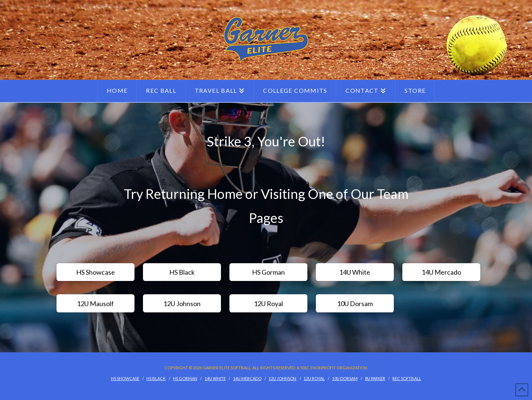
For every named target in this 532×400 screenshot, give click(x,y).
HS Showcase (125, 378)
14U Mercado (247, 378)
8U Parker (375, 378)
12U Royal (314, 378)
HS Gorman (185, 378)
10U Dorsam (345, 378)
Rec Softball (407, 378)
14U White (215, 378)
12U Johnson (282, 378)
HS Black (156, 378)
